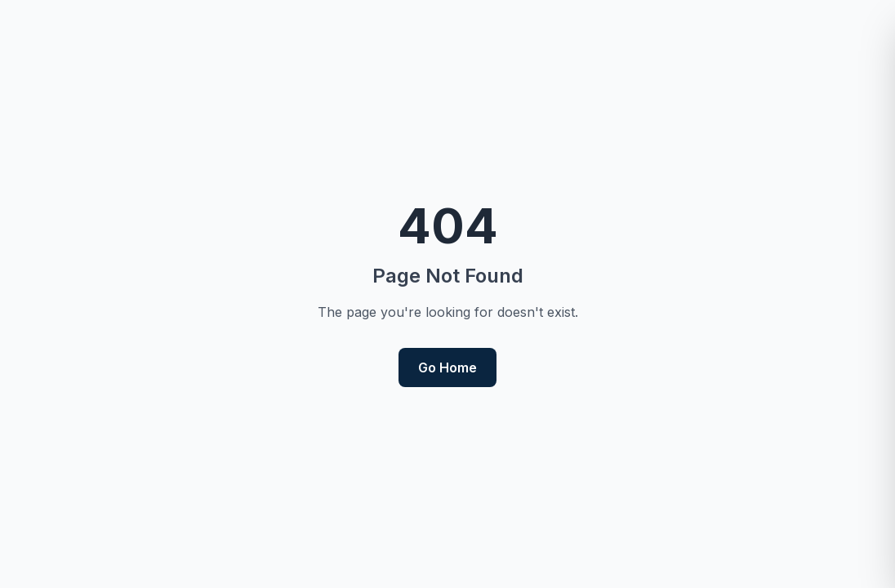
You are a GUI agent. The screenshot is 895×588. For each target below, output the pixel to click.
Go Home (447, 367)
